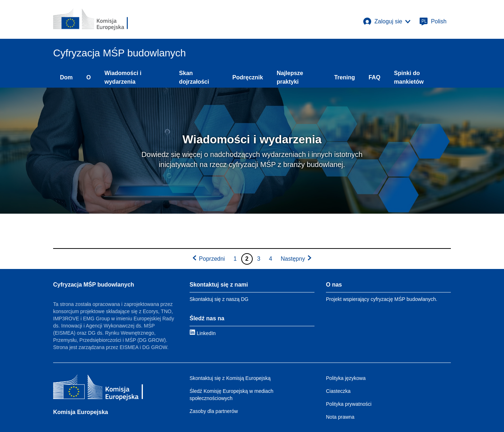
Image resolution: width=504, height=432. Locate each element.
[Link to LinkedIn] (203, 333)
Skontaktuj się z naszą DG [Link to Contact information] (219, 299)
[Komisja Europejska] (98, 388)
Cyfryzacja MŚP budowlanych (94, 285)
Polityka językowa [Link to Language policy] (346, 378)
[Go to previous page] (208, 259)
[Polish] (433, 22)
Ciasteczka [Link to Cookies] (338, 391)
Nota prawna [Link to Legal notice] (340, 417)
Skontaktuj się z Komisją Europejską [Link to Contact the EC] (230, 378)
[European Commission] (90, 19)
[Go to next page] (297, 259)
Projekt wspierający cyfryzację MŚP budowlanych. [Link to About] (382, 299)
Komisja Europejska (81, 412)
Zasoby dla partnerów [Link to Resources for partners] (214, 411)
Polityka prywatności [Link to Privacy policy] (349, 404)
